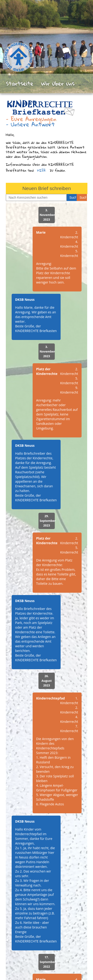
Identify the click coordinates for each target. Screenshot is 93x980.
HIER (42, 170)
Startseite (19, 83)
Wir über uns (58, 83)
